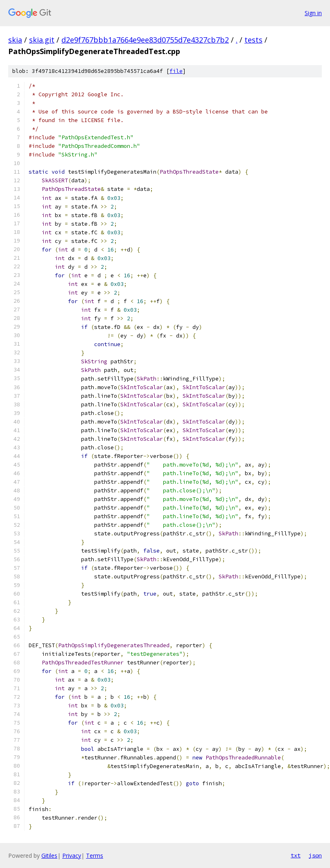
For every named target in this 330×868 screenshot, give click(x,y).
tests (253, 40)
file (176, 71)
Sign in (313, 13)
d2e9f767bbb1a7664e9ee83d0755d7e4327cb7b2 (145, 40)
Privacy (72, 856)
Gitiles (49, 856)
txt (296, 855)
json (315, 855)
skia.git (42, 40)
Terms (95, 856)
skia (15, 40)
